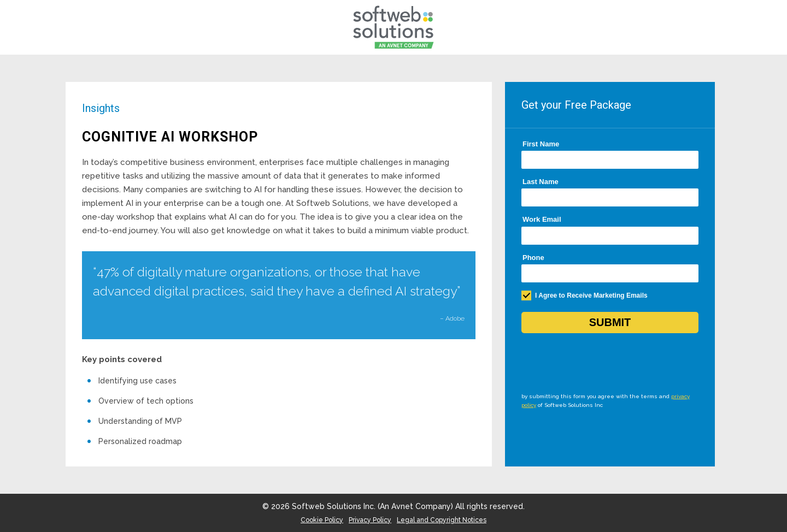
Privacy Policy (370, 520)
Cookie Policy (322, 520)
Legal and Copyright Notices (442, 520)
